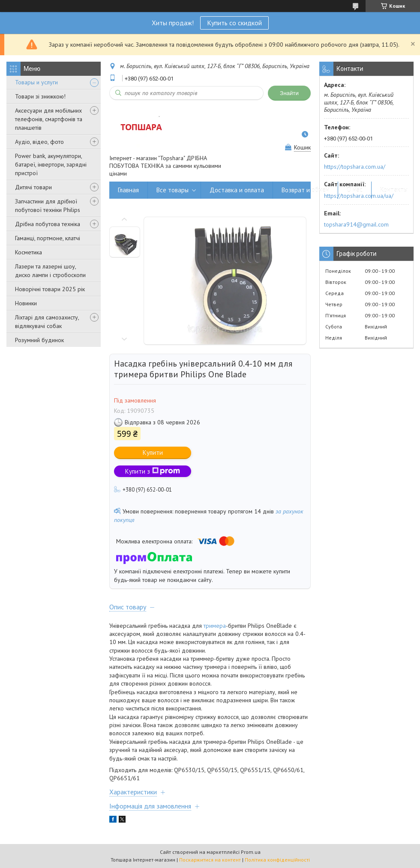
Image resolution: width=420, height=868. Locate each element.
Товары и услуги (36, 82)
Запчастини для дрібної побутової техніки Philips (48, 206)
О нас (355, 190)
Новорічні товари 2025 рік (50, 289)
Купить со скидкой (234, 23)
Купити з (153, 471)
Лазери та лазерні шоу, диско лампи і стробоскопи (50, 271)
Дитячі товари (33, 187)
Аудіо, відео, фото (39, 142)
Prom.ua (251, 852)
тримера (215, 626)
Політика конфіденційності (277, 860)
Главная (128, 190)
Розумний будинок (39, 340)
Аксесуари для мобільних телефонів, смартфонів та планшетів (49, 119)
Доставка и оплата (237, 190)
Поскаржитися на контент (210, 860)
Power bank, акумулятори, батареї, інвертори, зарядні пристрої (51, 164)
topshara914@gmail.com (356, 224)
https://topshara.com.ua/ (355, 167)
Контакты (394, 190)
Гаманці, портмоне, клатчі (48, 238)
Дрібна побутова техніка (48, 224)
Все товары (172, 190)
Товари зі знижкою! (40, 96)
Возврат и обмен (305, 190)
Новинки (26, 303)
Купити (153, 452)
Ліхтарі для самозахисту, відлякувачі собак (47, 322)
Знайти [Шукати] (289, 93)
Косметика (28, 252)
